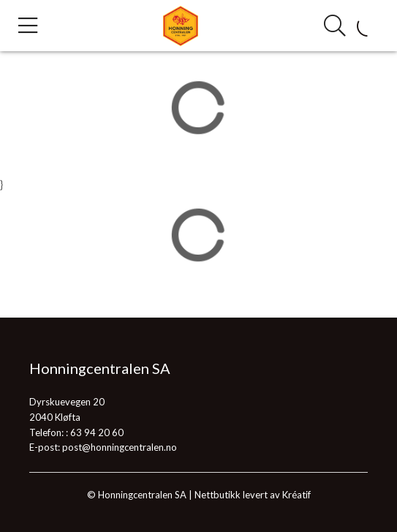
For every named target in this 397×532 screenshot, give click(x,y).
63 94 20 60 (97, 432)
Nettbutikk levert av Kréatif (253, 495)
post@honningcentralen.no (120, 447)
